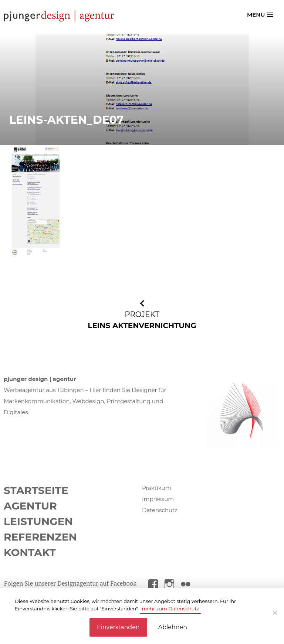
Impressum (158, 499)
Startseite (36, 490)
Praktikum (157, 488)
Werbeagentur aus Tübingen (44, 390)
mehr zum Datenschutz (171, 609)
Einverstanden (118, 627)
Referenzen (40, 537)
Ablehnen (173, 627)
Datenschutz (160, 510)
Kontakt (30, 552)
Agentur (30, 506)
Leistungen (38, 521)
